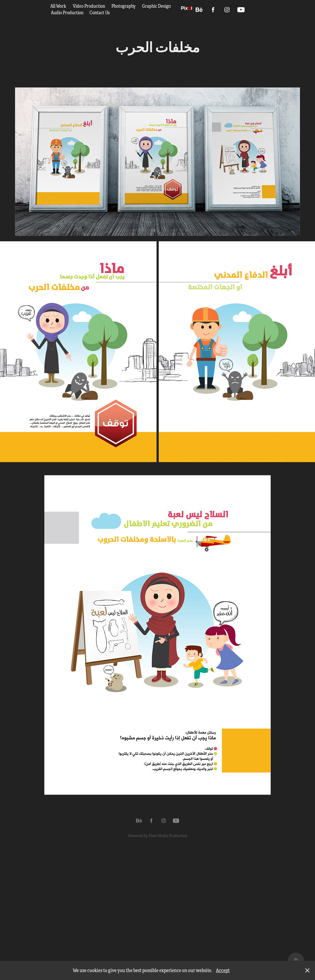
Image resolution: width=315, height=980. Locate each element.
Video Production (89, 6)
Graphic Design (156, 6)
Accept (223, 970)
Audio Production (67, 13)
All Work (58, 6)
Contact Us (100, 13)
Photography (123, 6)
